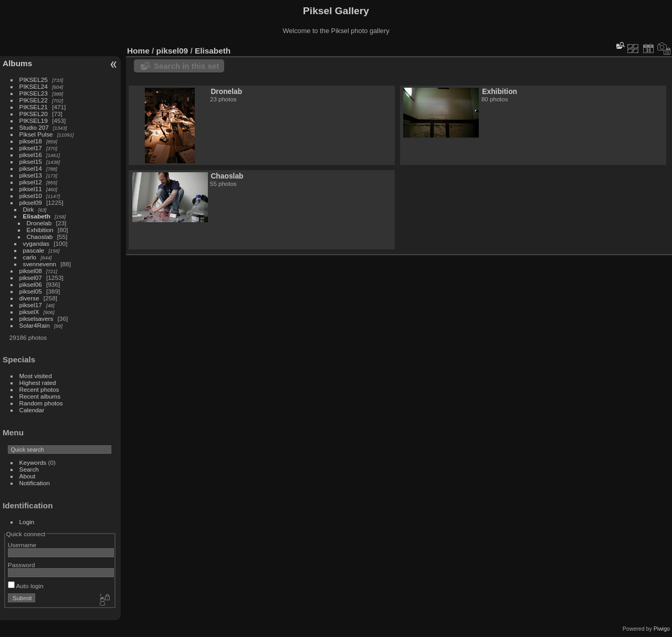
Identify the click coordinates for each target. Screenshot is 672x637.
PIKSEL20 (34, 114)
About (28, 476)
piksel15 (31, 161)
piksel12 (31, 182)
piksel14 (31, 168)
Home (138, 51)
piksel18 (31, 141)
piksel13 (31, 175)
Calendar (32, 410)
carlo (30, 257)
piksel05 (31, 291)
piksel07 (31, 278)
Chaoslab (40, 237)
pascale (34, 250)
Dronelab (39, 223)
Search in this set (186, 66)
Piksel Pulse (36, 134)
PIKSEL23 (34, 93)
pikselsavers (36, 318)
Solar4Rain (35, 325)
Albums (17, 63)
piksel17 (31, 148)
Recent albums (40, 396)
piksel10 (31, 196)
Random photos (41, 403)
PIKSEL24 (34, 86)
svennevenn (40, 264)
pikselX (29, 312)
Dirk (29, 209)
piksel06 (31, 284)
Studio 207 (34, 127)
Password (22, 565)
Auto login (26, 586)
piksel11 (31, 189)
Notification (35, 483)
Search (29, 469)
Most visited (36, 376)
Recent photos (39, 389)
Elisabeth (37, 216)
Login (27, 522)
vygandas (36, 243)
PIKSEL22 (34, 100)
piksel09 (31, 202)
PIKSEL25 (34, 80)
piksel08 (31, 271)
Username (22, 545)
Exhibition (40, 230)
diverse (29, 298)
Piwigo (662, 629)
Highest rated (38, 383)
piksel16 (31, 155)
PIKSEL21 (34, 107)
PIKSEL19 (34, 121)
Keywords (33, 462)
